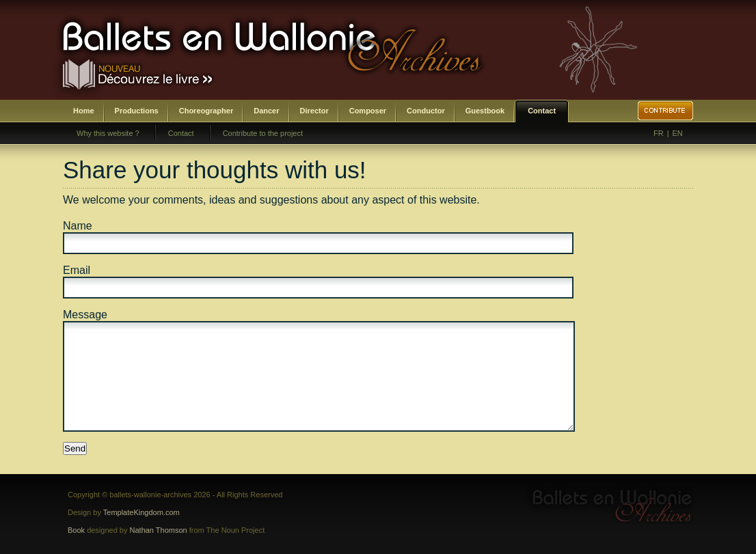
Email (77, 270)
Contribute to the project (263, 133)
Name (78, 226)
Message (85, 315)
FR (659, 133)
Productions (137, 111)
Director (314, 111)
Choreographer (206, 111)
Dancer (266, 111)
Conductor (426, 111)
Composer (368, 111)
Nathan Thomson (159, 530)
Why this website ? (108, 133)
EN (678, 133)
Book (76, 530)
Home (84, 111)
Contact (542, 111)
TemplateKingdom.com (141, 512)
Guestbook (485, 111)
